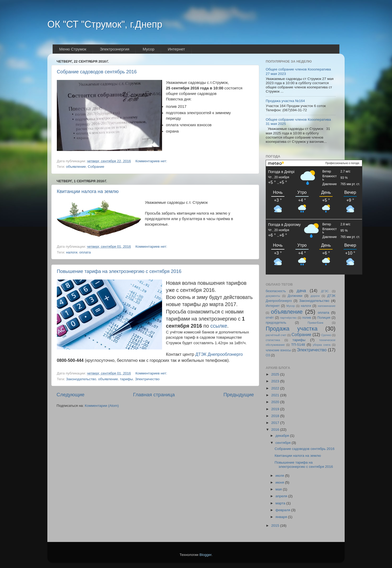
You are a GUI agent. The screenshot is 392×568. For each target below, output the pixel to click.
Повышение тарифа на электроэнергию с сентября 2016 (119, 271)
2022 (276, 388)
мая (279, 489)
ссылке (219, 326)
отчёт (270, 318)
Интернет (273, 306)
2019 (276, 409)
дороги (315, 296)
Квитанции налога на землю (88, 191)
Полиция (324, 318)
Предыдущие (239, 395)
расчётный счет (276, 335)
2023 (276, 381)
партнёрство (288, 318)
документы (273, 296)
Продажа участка (292, 329)
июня (280, 482)
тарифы (126, 379)
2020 (276, 402)
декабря (283, 436)
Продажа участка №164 (285, 101)
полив (307, 318)
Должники (295, 296)
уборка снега (322, 345)
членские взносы (278, 350)
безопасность (276, 291)
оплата (85, 252)
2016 (276, 430)
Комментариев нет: (152, 161)
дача (301, 291)
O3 (268, 355)
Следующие (71, 395)
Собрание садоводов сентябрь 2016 (97, 72)
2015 (276, 526)
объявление (76, 167)
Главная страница (154, 395)
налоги (72, 252)
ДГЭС (325, 291)
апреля (282, 496)
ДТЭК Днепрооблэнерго (219, 354)
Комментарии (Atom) (102, 406)
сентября (283, 443)
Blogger (205, 555)
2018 (276, 416)
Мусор (291, 306)
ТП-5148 (298, 345)
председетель (276, 323)
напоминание (327, 306)
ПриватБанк (315, 323)
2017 (276, 423)
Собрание (96, 167)
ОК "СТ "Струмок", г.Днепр (105, 24)
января (282, 517)
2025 (276, 374)
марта (281, 503)
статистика (273, 340)
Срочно (326, 335)
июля (280, 476)
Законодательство (81, 379)
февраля (283, 510)
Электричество (147, 379)
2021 (276, 395)
